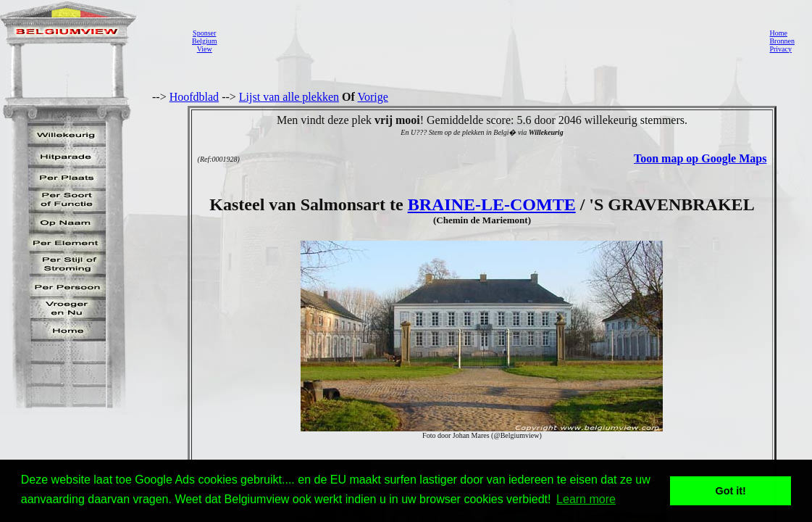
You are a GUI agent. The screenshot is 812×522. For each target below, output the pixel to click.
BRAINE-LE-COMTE (492, 204)
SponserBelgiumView (204, 41)
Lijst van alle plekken (289, 97)
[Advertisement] (489, 41)
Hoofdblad (194, 97)
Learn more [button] (586, 499)
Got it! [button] (731, 491)
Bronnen (782, 41)
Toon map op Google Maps (700, 158)
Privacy (780, 49)
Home (778, 33)
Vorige (373, 97)
